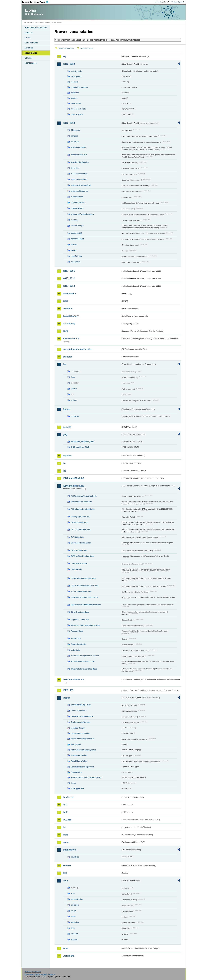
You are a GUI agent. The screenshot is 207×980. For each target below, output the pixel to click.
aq (64, 56)
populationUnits (78, 202)
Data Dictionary (46, 22)
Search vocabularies (66, 48)
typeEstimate (77, 256)
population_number (79, 87)
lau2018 (67, 820)
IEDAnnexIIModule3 (74, 486)
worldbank (69, 956)
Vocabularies (31, 53)
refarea (74, 389)
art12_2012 (69, 64)
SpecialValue (76, 772)
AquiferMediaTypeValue (81, 705)
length (74, 911)
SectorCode (76, 638)
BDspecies (76, 130)
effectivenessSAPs (79, 155)
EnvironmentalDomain (81, 722)
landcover (68, 797)
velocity (74, 934)
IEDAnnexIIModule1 (74, 478)
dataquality (69, 324)
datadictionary (71, 316)
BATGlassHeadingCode (81, 543)
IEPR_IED (68, 690)
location (74, 82)
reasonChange (77, 226)
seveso (67, 865)
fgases (67, 409)
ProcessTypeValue (79, 755)
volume (74, 939)
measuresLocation (79, 179)
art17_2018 (69, 286)
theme (74, 783)
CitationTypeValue (79, 711)
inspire (67, 698)
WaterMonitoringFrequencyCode (85, 656)
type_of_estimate (78, 109)
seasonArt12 (76, 233)
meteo (74, 916)
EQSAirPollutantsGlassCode (83, 578)
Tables (28, 38)
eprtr (66, 331)
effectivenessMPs (79, 147)
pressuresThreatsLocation (82, 214)
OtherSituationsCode (80, 612)
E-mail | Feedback (33, 972)
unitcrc (74, 400)
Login (160, 2)
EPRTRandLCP (71, 339)
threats (74, 244)
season (74, 98)
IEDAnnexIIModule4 (74, 680)
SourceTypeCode (78, 644)
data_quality (76, 76)
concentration (77, 899)
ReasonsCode (77, 631)
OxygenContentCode (80, 619)
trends (74, 250)
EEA (36, 2)
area (73, 893)
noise (66, 842)
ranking (74, 220)
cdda (66, 301)
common (68, 309)
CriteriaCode (76, 569)
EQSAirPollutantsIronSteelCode (85, 586)
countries (75, 142)
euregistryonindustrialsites (78, 349)
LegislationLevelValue (80, 733)
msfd (66, 835)
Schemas (29, 48)
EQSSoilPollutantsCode (81, 591)
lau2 (65, 812)
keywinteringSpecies (80, 162)
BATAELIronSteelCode (81, 530)
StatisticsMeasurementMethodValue (86, 778)
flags (73, 377)
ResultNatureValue (79, 761)
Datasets (29, 33)
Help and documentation (36, 28)
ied (65, 471)
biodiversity (69, 294)
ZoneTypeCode (77, 788)
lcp (65, 827)
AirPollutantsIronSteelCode (83, 509)
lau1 (65, 805)
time (73, 928)
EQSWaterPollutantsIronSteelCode (86, 605)
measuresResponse (80, 191)
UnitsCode (75, 650)
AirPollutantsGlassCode (81, 502)
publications (70, 850)
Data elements (31, 43)
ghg (65, 434)
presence (75, 93)
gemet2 (67, 427)
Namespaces (31, 63)
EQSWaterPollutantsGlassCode (85, 597)
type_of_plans (77, 114)
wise (66, 948)
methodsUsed (77, 197)
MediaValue (76, 745)
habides (67, 456)
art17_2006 (69, 271)
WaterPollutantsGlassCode (83, 661)
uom (65, 881)
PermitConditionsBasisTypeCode (85, 625)
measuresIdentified (79, 174)
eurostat (68, 357)
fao (65, 364)
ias (65, 463)
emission (75, 905)
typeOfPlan (76, 262)
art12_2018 (69, 123)
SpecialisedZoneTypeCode (82, 767)
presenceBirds (77, 208)
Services (29, 58)
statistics (75, 922)
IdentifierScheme (78, 728)
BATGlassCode (77, 537)
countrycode (76, 71)
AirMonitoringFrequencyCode (84, 496)
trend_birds (76, 103)
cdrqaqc (74, 136)
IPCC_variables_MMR (80, 447)
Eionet (36, 22)
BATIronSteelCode (79, 550)
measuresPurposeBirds (81, 185)
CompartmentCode (79, 563)
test (65, 873)
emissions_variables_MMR (83, 442)
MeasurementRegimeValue (82, 739)
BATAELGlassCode (79, 522)
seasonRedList (77, 239)
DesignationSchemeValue (82, 716)
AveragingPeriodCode (80, 517)
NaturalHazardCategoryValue (83, 750)
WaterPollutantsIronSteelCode (84, 669)
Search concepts (87, 48)
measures (75, 168)
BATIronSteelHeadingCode (83, 556)
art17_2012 (69, 278)
